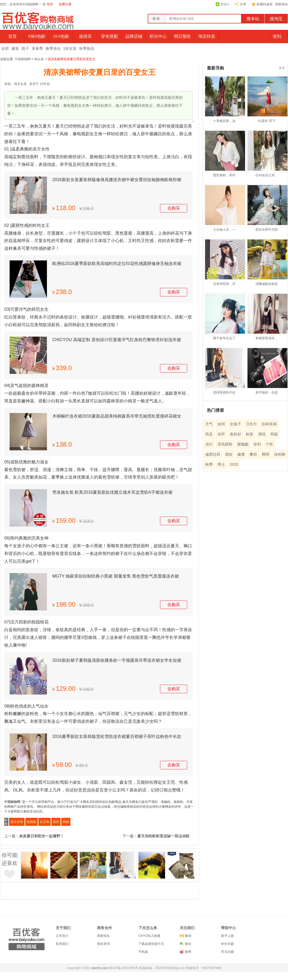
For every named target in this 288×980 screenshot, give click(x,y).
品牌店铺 (134, 36)
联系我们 (62, 944)
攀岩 (253, 454)
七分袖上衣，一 (224, 230)
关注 (225, 4)
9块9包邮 (37, 36)
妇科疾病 (269, 424)
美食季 (37, 48)
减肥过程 (213, 454)
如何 (221, 424)
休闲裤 (280, 454)
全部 (5, 48)
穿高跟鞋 (225, 444)
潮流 (262, 434)
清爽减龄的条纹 (267, 284)
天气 (209, 424)
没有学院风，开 (224, 284)
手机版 (143, 952)
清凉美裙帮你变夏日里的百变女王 (71, 59)
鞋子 (25, 48)
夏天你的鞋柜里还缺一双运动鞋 (163, 836)
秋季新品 (87, 48)
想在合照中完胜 (267, 230)
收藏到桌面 (265, 4)
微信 (188, 944)
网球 (266, 454)
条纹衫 (235, 434)
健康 (241, 454)
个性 (269, 444)
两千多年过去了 (224, 338)
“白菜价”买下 (267, 121)
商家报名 (282, 4)
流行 (209, 444)
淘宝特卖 (207, 36)
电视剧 (31, 822)
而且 (209, 434)
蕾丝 (56, 822)
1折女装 (70, 48)
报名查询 (103, 944)
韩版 (274, 434)
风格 (66, 822)
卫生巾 (251, 424)
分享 (243, 4)
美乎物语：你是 (267, 393)
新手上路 (227, 936)
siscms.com (100, 968)
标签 (250, 434)
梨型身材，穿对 (224, 175)
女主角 (45, 822)
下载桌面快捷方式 (151, 944)
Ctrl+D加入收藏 (149, 936)
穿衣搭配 (110, 36)
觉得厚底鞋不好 (224, 393)
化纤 (221, 434)
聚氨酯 (243, 444)
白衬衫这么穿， (267, 175)
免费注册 (65, 4)
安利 (257, 444)
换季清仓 (53, 48)
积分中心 (158, 36)
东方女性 (17, 822)
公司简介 (62, 936)
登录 (50, 4)
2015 (234, 464)
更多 (282, 68)
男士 (221, 464)
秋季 (209, 464)
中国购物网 (23, 59)
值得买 (85, 36)
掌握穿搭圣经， (267, 338)
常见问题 (227, 952)
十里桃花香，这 (224, 121)
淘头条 (39, 59)
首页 (13, 36)
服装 (15, 48)
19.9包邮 (61, 36)
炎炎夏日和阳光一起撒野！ (42, 836)
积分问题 (227, 944)
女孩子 (235, 424)
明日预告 (182, 36)
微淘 (188, 936)
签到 (277, 36)
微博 (188, 952)
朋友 (229, 454)
